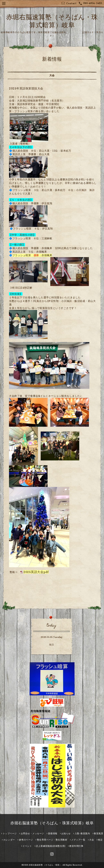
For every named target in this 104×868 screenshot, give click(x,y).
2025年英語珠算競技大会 (26, 88)
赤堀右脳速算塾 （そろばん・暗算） (45, 865)
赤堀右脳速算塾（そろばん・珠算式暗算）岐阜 (52, 823)
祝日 (52, 645)
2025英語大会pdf (36, 572)
